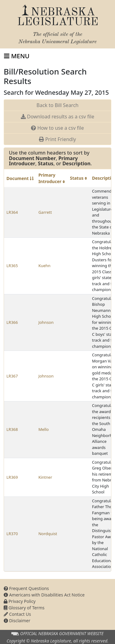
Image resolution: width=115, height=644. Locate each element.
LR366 (12, 322)
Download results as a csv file (57, 117)
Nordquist (48, 534)
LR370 (12, 534)
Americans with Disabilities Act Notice (44, 595)
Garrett (45, 212)
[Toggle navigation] (17, 56)
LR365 (12, 266)
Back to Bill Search (57, 105)
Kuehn (44, 266)
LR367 (12, 376)
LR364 (12, 212)
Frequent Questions (26, 588)
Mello (44, 429)
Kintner (45, 477)
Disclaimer (17, 621)
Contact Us (17, 614)
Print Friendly (57, 139)
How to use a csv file (57, 128)
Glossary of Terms (24, 608)
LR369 (12, 477)
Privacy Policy (20, 601)
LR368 (12, 429)
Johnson (46, 322)
